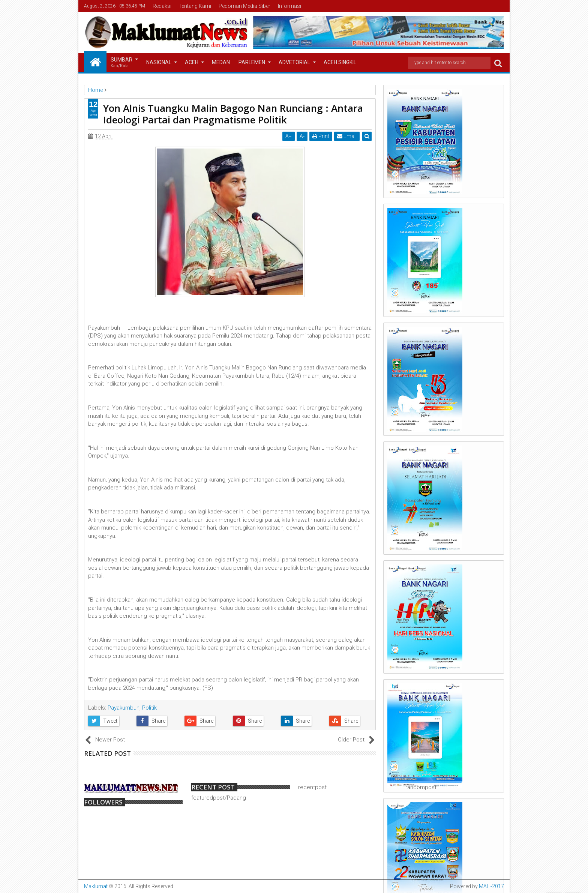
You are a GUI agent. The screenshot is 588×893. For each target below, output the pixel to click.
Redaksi (162, 6)
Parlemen (252, 62)
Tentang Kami (195, 6)
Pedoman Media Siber (244, 6)
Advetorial (294, 62)
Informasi (289, 6)
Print (321, 136)
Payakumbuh (124, 708)
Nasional (159, 62)
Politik (149, 708)
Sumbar (121, 63)
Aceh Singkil (340, 62)
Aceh (192, 62)
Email (347, 136)
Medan (221, 62)
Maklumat (96, 886)
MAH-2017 (491, 886)
